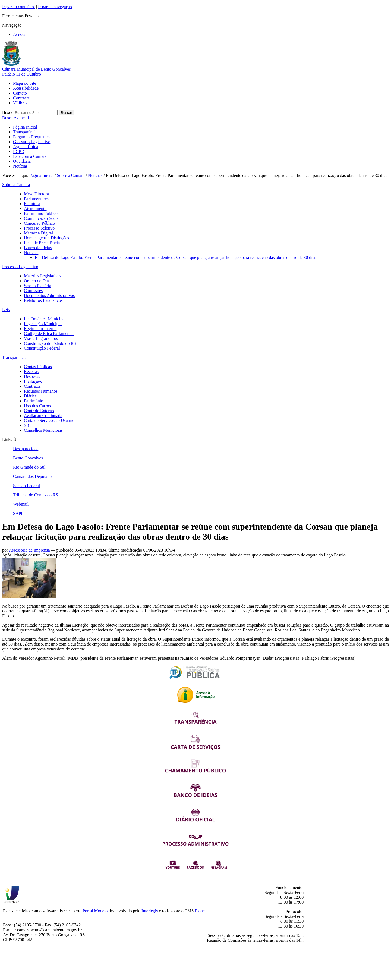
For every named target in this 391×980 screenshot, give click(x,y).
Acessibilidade (26, 88)
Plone (200, 911)
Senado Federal (26, 486)
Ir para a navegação (55, 7)
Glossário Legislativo (32, 142)
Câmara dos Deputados (33, 476)
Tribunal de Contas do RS (36, 495)
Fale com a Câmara (30, 156)
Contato (20, 93)
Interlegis (150, 911)
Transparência (25, 132)
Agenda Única (26, 147)
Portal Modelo (95, 911)
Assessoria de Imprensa (29, 550)
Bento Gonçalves (28, 458)
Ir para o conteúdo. (19, 7)
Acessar (20, 34)
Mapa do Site (25, 83)
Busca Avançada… (19, 118)
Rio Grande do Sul (29, 467)
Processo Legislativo (20, 267)
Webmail (21, 504)
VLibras (20, 103)
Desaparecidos (26, 449)
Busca (7, 112)
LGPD (19, 151)
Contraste (21, 98)
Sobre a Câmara (71, 175)
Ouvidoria (22, 161)
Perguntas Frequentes (32, 137)
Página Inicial (25, 127)
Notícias (20, 166)
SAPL (18, 513)
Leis (6, 310)
